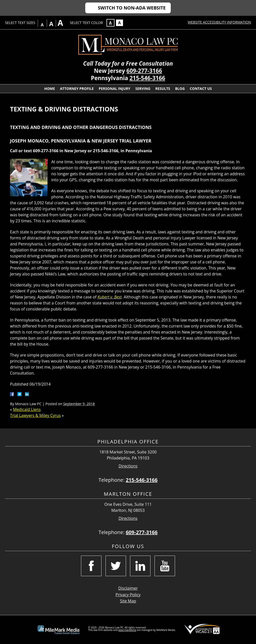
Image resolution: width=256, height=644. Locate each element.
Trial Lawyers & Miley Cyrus (35, 415)
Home (50, 89)
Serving (143, 89)
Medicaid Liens (27, 409)
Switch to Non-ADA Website (132, 8)
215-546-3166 (147, 78)
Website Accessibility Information (219, 22)
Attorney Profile (77, 89)
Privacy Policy (128, 595)
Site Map (128, 601)
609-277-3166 (144, 71)
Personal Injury (115, 89)
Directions (128, 466)
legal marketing (127, 630)
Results (163, 89)
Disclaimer (128, 588)
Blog (180, 89)
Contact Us (201, 89)
